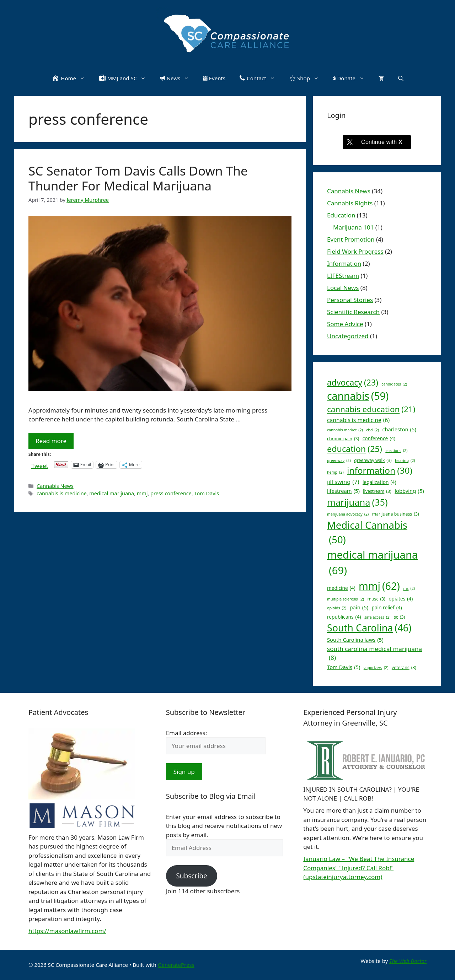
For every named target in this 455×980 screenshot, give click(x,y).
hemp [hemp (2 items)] (335, 472)
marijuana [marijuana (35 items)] (357, 502)
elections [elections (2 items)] (396, 451)
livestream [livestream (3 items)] (377, 491)
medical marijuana (112, 493)
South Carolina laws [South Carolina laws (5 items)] (355, 640)
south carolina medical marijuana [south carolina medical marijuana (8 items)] (374, 653)
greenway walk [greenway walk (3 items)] (373, 461)
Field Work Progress (355, 251)
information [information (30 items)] (380, 471)
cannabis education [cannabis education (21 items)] (371, 409)
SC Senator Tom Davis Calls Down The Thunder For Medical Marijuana (138, 178)
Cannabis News (55, 486)
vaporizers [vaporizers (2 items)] (376, 668)
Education (341, 215)
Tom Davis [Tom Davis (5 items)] (344, 667)
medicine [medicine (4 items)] (341, 588)
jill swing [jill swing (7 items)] (343, 482)
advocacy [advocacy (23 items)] (353, 382)
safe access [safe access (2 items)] (377, 617)
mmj (142, 493)
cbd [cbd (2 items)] (373, 430)
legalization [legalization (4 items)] (379, 482)
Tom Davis (207, 493)
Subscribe (192, 876)
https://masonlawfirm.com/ (67, 931)
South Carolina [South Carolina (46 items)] (369, 628)
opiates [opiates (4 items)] (401, 599)
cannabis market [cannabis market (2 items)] (345, 430)
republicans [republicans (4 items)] (344, 617)
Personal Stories (350, 300)
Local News (343, 288)
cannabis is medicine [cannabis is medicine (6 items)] (358, 420)
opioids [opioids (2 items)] (337, 608)
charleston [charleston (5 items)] (399, 429)
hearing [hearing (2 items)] (405, 461)
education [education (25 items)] (355, 449)
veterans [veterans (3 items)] (404, 668)
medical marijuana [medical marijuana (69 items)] (373, 563)
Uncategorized (348, 336)
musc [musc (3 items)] (376, 599)
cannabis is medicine (62, 493)
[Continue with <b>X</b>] (377, 142)
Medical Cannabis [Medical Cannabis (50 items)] (367, 533)
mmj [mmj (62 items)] (379, 586)
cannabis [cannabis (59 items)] (358, 396)
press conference (171, 493)
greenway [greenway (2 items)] (339, 461)
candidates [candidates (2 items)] (394, 384)
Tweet (40, 465)
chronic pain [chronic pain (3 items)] (343, 439)
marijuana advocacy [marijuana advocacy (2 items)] (348, 514)
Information (344, 263)
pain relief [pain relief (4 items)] (387, 608)
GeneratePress (176, 965)
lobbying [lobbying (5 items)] (409, 491)
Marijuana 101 (353, 227)
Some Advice (345, 324)
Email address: (187, 733)
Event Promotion (351, 239)
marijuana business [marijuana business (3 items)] (396, 514)
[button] (401, 78)
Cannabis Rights (350, 203)
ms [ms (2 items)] (409, 588)
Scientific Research (353, 312)
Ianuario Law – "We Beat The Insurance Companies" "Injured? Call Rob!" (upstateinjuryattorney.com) (359, 868)
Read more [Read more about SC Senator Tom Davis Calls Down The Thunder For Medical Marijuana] (51, 441)
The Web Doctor (408, 961)
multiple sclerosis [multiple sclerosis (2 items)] (346, 599)
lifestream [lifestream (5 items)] (343, 491)
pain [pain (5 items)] (359, 607)
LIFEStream (343, 276)
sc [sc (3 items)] (399, 617)
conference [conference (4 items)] (379, 439)
